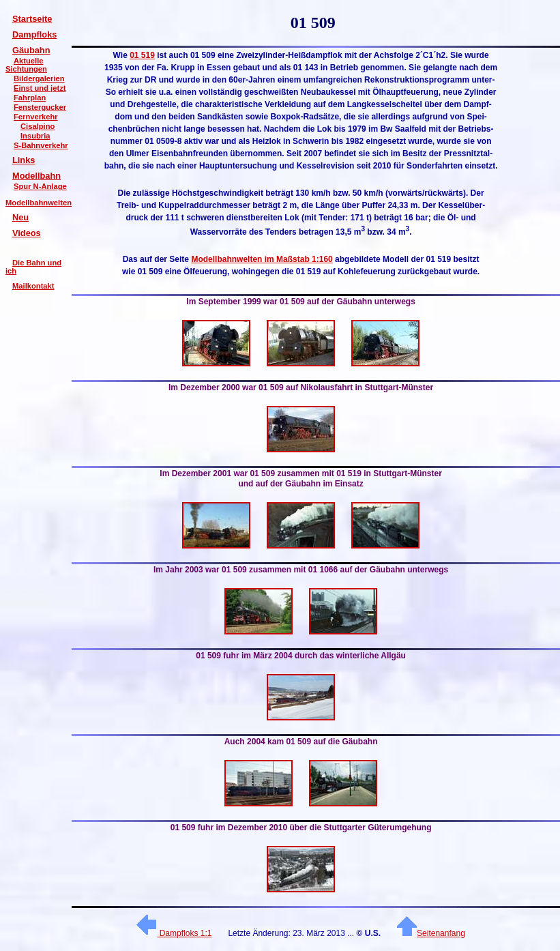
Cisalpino (38, 126)
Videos (27, 233)
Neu (20, 217)
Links (24, 160)
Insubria (35, 136)
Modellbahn (36, 176)
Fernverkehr (36, 117)
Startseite (32, 19)
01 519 (142, 55)
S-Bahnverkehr (41, 145)
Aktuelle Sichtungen (26, 65)
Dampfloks (34, 34)
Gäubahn (31, 50)
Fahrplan (30, 98)
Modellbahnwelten (39, 203)
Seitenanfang (431, 933)
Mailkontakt (33, 286)
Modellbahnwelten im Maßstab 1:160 (262, 259)
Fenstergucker (40, 107)
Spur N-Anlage (40, 186)
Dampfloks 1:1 (174, 933)
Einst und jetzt (40, 88)
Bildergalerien (39, 78)
